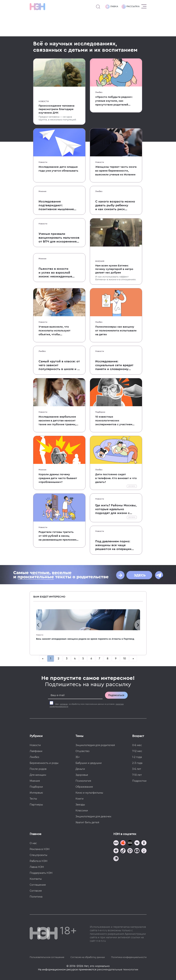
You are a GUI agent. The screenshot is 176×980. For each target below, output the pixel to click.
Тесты (33, 799)
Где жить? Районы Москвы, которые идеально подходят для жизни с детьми (116, 509)
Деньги (80, 769)
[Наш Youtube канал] (137, 851)
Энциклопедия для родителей (95, 745)
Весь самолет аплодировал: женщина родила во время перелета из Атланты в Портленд (85, 639)
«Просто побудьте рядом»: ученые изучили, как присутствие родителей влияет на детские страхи (114, 101)
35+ (78, 757)
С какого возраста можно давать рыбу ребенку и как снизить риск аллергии (115, 205)
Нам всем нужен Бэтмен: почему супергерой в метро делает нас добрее (114, 269)
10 (125, 659)
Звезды (80, 805)
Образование (84, 787)
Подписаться (116, 695)
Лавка (112, 7)
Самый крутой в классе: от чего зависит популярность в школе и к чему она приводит (59, 365)
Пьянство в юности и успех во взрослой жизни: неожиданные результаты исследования (59, 273)
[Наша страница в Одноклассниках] (144, 843)
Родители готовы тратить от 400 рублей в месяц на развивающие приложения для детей (59, 536)
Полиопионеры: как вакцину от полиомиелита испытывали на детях (116, 331)
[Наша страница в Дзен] (116, 851)
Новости (44, 101)
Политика (36, 897)
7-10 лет (137, 775)
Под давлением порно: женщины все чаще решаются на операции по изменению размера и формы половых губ (113, 545)
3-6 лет (137, 769)
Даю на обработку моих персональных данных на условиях (87, 705)
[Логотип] (37, 7)
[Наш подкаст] (116, 859)
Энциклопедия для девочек (93, 816)
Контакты (36, 879)
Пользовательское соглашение (47, 957)
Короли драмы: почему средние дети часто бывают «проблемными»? (58, 478)
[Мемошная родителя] (130, 843)
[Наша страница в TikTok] (123, 851)
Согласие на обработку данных (88, 957)
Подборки (100, 412)
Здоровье (82, 775)
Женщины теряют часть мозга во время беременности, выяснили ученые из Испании (116, 171)
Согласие (36, 891)
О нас (33, 843)
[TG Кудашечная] (123, 843)
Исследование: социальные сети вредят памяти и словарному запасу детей (114, 365)
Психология (83, 781)
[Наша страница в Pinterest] (130, 851)
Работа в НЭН (39, 861)
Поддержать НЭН (41, 873)
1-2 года (137, 757)
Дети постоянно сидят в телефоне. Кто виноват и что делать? (116, 478)
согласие (64, 704)
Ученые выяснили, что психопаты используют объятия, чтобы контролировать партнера (57, 331)
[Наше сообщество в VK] (137, 843)
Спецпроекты (38, 855)
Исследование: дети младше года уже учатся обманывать (58, 169)
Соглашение (38, 885)
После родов (38, 769)
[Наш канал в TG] (116, 843)
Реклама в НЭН (40, 849)
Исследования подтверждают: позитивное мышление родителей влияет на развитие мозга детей (58, 205)
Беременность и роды (44, 763)
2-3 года (137, 763)
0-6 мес (137, 745)
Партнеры (36, 805)
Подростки (139, 781)
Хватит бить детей (87, 822)
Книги (80, 799)
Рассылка (131, 7)
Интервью (36, 793)
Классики (82, 811)
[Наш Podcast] (144, 851)
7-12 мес (137, 751)
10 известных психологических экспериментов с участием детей (114, 421)
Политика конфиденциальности (129, 957)
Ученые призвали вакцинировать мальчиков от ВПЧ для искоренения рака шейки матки (59, 238)
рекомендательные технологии (118, 970)
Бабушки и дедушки (89, 763)
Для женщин (38, 775)
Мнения (42, 191)
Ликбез (99, 92)
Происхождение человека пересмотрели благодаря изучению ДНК (57, 109)
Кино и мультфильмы (89, 793)
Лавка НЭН (37, 867)
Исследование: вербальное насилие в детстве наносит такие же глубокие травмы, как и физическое (57, 421)
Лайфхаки (36, 751)
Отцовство (83, 751)
